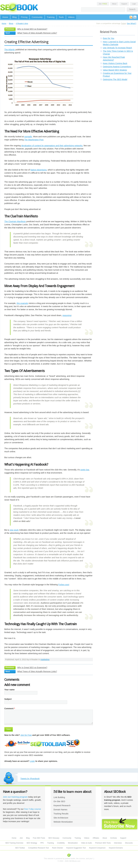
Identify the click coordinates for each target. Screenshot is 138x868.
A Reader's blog (22, 24)
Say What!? (132, 24)
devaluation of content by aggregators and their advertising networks (52, 146)
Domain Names (60, 810)
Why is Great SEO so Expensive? (32, 29)
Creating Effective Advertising (26, 42)
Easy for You (109, 38)
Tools (61, 17)
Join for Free (26, 735)
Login (134, 4)
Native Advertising (38, 170)
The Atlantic (10, 50)
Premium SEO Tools (103, 843)
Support (124, 4)
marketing (45, 659)
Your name (9, 690)
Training (51, 17)
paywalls (28, 137)
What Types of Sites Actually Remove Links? (37, 33)
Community (37, 17)
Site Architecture (61, 818)
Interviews (118, 843)
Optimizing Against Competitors (117, 67)
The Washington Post (34, 140)
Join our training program (15, 797)
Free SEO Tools (39, 838)
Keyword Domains (116, 848)
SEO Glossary (54, 838)
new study (14, 530)
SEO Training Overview (14, 843)
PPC (42, 843)
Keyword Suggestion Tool (76, 848)
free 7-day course (33, 809)
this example (22, 303)
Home (5, 17)
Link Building (59, 797)
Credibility (61, 843)
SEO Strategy (32, 843)
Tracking (51, 843)
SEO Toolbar (20, 848)
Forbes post (64, 585)
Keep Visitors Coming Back (115, 63)
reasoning (67, 315)
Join (103, 4)
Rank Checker (58, 848)
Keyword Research (62, 805)
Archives (114, 838)
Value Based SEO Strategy (115, 70)
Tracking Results (61, 814)
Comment (10, 708)
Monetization (73, 843)
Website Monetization (63, 822)
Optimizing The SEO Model (115, 79)
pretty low (85, 470)
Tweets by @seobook (30, 779)
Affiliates (96, 838)
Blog (15, 17)
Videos (71, 17)
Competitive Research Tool (39, 848)
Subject (8, 699)
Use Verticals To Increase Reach (117, 48)
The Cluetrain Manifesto (15, 221)
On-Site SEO (59, 801)
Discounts (129, 843)
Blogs (11, 24)
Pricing (24, 17)
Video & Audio (86, 843)
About (114, 4)
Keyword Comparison (97, 848)
